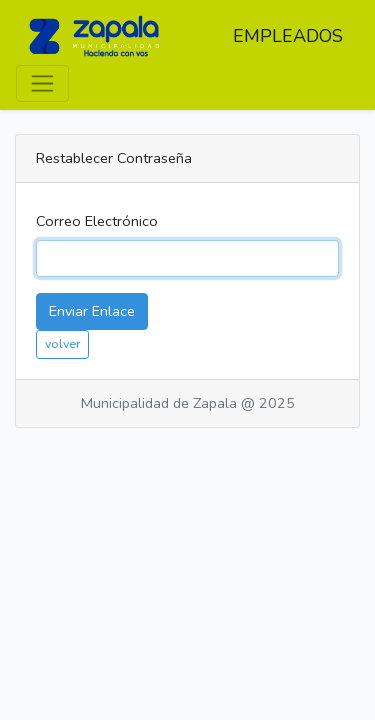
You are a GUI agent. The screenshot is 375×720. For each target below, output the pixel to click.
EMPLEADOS (288, 36)
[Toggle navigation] (42, 83)
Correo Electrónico (97, 221)
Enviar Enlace (92, 311)
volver (62, 343)
